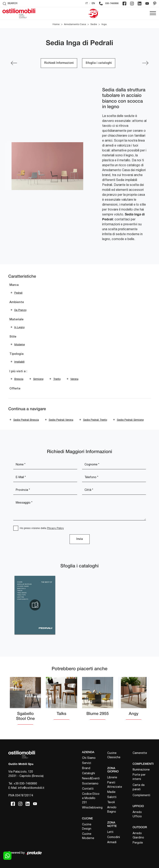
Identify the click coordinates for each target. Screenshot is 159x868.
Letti (110, 832)
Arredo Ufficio (137, 814)
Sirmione (38, 379)
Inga (104, 24)
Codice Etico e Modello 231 (91, 798)
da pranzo (20, 310)
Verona (74, 379)
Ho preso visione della (42, 528)
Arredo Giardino (138, 835)
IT (87, 3)
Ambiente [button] (17, 302)
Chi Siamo (89, 758)
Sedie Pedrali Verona (61, 420)
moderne (20, 344)
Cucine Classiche (114, 755)
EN (93, 3)
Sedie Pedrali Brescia (26, 420)
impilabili (19, 362)
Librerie (112, 777)
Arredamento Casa (75, 24)
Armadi (112, 842)
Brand (86, 768)
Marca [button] (14, 285)
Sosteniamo (90, 783)
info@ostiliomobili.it (31, 788)
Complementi (141, 795)
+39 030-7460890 (25, 783)
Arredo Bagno (112, 809)
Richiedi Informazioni (59, 63)
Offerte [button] (15, 389)
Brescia (19, 379)
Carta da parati (139, 787)
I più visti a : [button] (18, 371)
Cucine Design (87, 826)
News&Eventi (91, 778)
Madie (111, 792)
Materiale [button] (16, 319)
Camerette (140, 753)
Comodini (114, 837)
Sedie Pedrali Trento (95, 420)
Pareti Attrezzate (115, 785)
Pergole (138, 843)
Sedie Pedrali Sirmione (130, 420)
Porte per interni (139, 777)
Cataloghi (89, 773)
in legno (19, 327)
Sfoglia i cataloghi (99, 63)
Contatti (88, 789)
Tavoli (111, 802)
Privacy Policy (55, 528)
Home (56, 24)
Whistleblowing (91, 807)
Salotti (112, 797)
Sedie (94, 24)
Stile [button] (13, 337)
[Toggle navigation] (153, 13)
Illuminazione (141, 770)
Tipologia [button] (16, 354)
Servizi (87, 763)
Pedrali (18, 293)
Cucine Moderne (88, 836)
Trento (57, 379)
